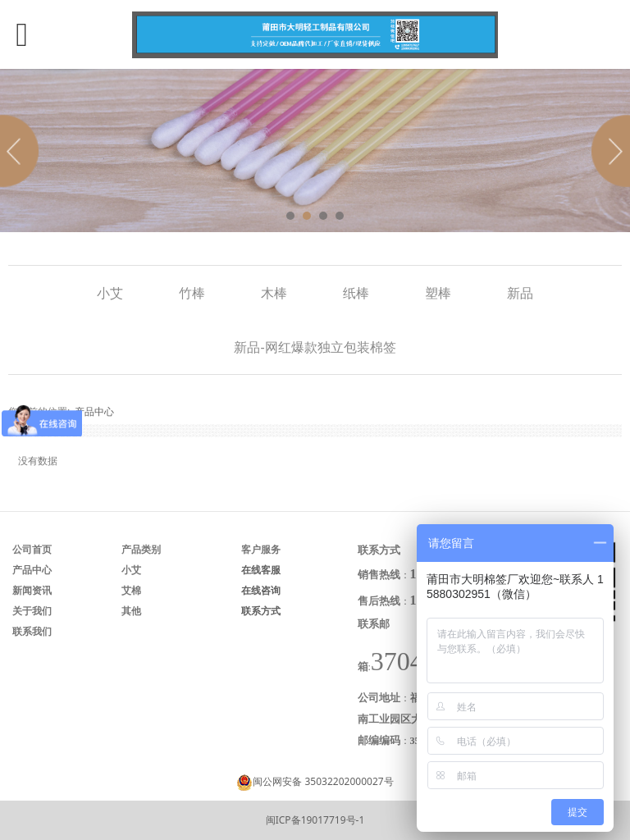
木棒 (274, 293)
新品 (520, 293)
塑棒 (438, 293)
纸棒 (356, 293)
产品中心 (94, 411)
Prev (22, 151)
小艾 (110, 293)
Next (608, 151)
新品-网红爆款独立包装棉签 (315, 347)
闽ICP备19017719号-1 (315, 820)
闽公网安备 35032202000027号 (323, 781)
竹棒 (192, 293)
